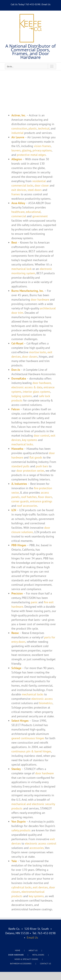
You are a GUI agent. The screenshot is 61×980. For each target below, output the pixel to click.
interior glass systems (37, 392)
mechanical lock (21, 269)
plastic (33, 128)
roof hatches (29, 497)
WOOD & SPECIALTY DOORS (26, 959)
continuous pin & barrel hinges (31, 751)
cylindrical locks (21, 887)
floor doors (45, 497)
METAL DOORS (38, 955)
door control (41, 435)
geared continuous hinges (28, 738)
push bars (42, 466)
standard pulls (20, 466)
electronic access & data (27, 387)
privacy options (42, 150)
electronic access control (41, 843)
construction (19, 128)
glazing (27, 150)
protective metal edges (31, 155)
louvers (16, 150)
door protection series (30, 471)
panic (34, 602)
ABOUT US (33, 950)
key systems (30, 440)
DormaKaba (19, 378)
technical (44, 128)
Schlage (16, 668)
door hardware (40, 300)
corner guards (20, 501)
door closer (42, 185)
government (40, 216)
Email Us (46, 4)
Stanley (16, 769)
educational (33, 212)
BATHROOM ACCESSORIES (21, 964)
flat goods (36, 457)
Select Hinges (20, 721)
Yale (14, 861)
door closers (30, 357)
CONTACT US (45, 964)
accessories (37, 848)
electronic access (42, 699)
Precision (17, 593)
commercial (19, 216)
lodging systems (22, 396)
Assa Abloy (18, 203)
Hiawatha (17, 449)
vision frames (42, 146)
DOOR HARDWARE (16, 955)
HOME (17, 950)
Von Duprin (19, 822)
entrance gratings (41, 501)
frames (16, 194)
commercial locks (22, 185)
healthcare (18, 212)
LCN (14, 510)
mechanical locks (22, 444)
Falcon (16, 409)
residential (39, 181)
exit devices (19, 190)
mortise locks (38, 352)
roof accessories (27, 506)
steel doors (35, 190)
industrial (17, 133)
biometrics (46, 703)
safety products (21, 830)
